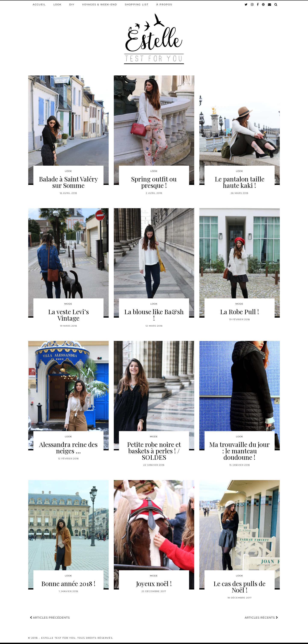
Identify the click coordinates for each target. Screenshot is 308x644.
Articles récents (261, 617)
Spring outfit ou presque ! (154, 182)
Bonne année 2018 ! (68, 584)
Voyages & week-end (100, 4)
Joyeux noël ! (154, 584)
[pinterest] (264, 4)
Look (58, 4)
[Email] (270, 4)
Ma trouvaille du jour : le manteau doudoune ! (239, 451)
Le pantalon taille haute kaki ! (240, 182)
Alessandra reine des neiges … (68, 448)
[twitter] (246, 4)
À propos (164, 4)
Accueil (39, 4)
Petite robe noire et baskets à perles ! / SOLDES (154, 451)
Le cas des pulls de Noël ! (239, 587)
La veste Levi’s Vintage (68, 315)
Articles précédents (50, 617)
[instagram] (252, 4)
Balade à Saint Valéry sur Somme (68, 182)
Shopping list (137, 4)
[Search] (276, 4)
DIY (72, 4)
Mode (68, 304)
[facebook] (258, 4)
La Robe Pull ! (240, 312)
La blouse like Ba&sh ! (154, 315)
